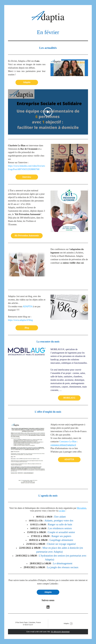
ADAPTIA (28, 306)
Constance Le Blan (68, 442)
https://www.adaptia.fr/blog (20, 320)
